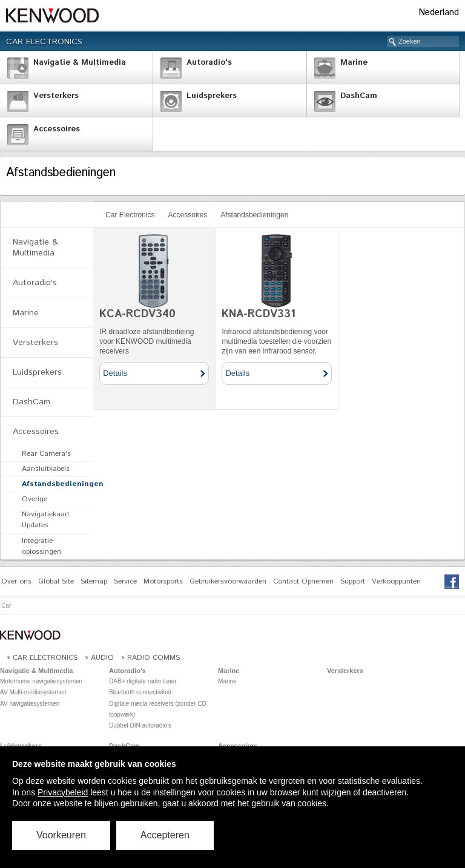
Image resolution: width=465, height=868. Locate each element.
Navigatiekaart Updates (46, 520)
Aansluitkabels (46, 469)
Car (6, 606)
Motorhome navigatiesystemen (41, 681)
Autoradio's (35, 283)
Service (125, 581)
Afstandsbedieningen (254, 215)
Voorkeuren (61, 835)
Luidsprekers (37, 372)
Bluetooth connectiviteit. (141, 692)
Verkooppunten (396, 581)
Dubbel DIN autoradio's (140, 725)
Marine (26, 313)
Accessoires (188, 215)
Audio (102, 658)
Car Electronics (44, 42)
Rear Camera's (46, 454)
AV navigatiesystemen (30, 704)
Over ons (16, 581)
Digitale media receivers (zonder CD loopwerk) (158, 709)
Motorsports (163, 581)
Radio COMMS (153, 658)
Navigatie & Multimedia (35, 248)
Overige (35, 499)
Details (115, 373)
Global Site (56, 581)
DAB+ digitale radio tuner (143, 681)
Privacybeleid (63, 792)
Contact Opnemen (303, 581)
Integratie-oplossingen (41, 546)
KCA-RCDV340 (137, 314)
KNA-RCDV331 (259, 314)
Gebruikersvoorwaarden (228, 581)
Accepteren (165, 835)
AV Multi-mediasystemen (33, 692)
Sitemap (94, 581)
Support (353, 581)
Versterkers (35, 343)
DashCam (31, 402)
